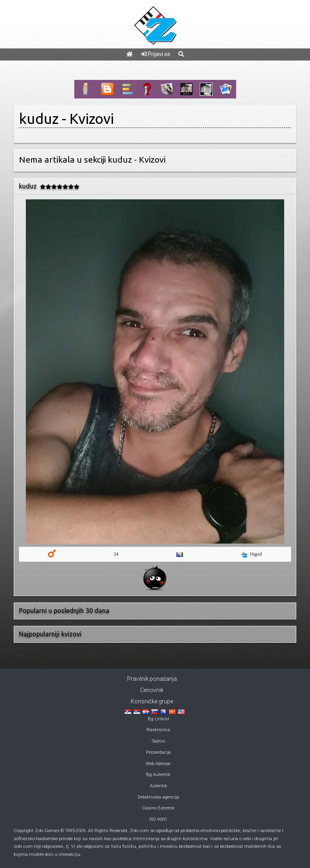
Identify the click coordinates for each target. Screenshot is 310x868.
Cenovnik (152, 690)
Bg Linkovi (158, 719)
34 (116, 554)
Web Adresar (158, 764)
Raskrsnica (158, 730)
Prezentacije (158, 752)
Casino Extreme (158, 808)
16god (251, 554)
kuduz (39, 119)
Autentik (158, 786)
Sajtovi (158, 741)
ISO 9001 (158, 819)
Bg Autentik (158, 775)
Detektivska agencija (158, 797)
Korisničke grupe (152, 701)
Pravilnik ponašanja (152, 679)
